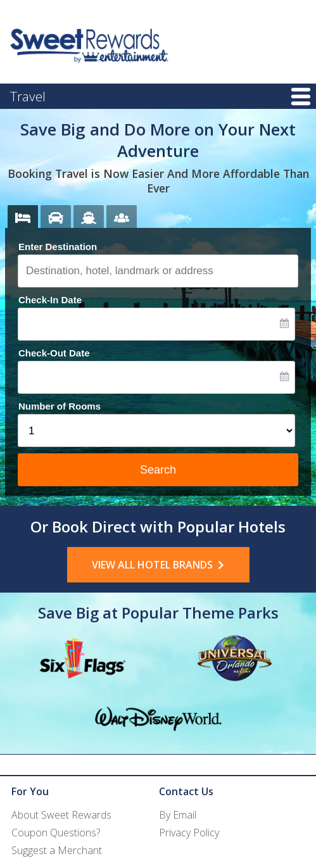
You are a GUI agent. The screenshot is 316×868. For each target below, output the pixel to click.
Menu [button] (301, 97)
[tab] (23, 217)
